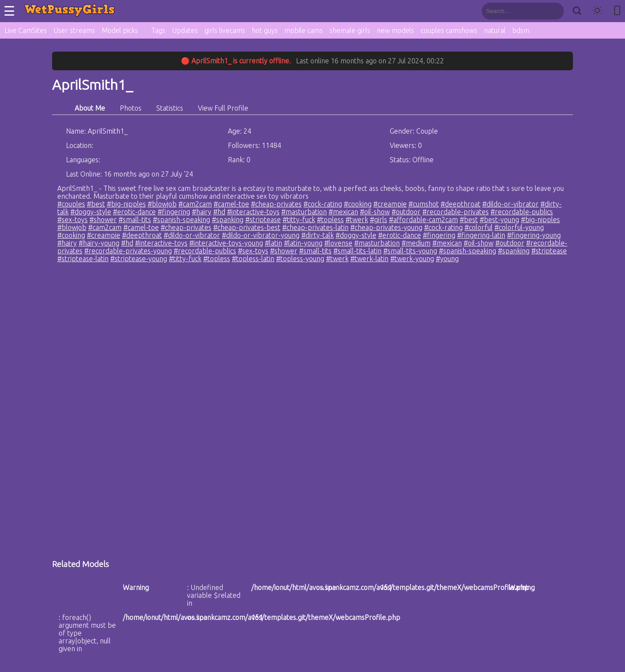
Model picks (120, 30)
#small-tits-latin (357, 251)
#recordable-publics (522, 212)
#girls (378, 220)
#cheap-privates (276, 204)
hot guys (265, 30)
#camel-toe (231, 204)
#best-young (499, 220)
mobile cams (304, 30)
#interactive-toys (253, 212)
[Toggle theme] (597, 11)
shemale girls (350, 30)
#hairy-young (99, 243)
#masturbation (304, 212)
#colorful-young (519, 227)
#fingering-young (534, 235)
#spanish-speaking (181, 220)
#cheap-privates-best (247, 227)
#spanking (228, 220)
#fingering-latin (481, 235)
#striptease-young (139, 259)
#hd (219, 212)
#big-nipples (126, 204)
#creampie (390, 204)
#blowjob (162, 204)
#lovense (338, 243)
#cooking (358, 204)
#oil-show (375, 212)
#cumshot (424, 204)
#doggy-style (91, 212)
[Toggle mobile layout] (617, 11)
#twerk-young (412, 259)
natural (495, 30)
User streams (74, 30)
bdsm (521, 30)
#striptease (263, 220)
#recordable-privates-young (128, 251)
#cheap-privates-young (386, 227)
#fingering (174, 212)
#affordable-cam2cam (423, 220)
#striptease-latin (83, 259)
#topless (330, 220)
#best (96, 204)
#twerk (357, 220)
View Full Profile (223, 108)
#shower (103, 220)
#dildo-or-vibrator (510, 204)
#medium (416, 243)
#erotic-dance (134, 212)
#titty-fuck (299, 220)
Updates (185, 30)
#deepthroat (461, 204)
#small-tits (135, 220)
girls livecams (225, 30)
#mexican (343, 212)
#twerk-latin (369, 259)
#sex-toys (72, 220)
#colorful (479, 227)
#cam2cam (195, 204)
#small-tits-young (410, 251)
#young (447, 259)
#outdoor (406, 212)
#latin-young (303, 243)
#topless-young (300, 259)
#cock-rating (323, 204)
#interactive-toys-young (226, 243)
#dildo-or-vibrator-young (261, 235)
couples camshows (449, 30)
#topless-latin (253, 259)
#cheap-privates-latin (315, 227)
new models (395, 30)
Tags (158, 30)
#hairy (202, 212)
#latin (273, 243)
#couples (71, 204)
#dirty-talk (317, 235)
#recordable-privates (456, 212)
